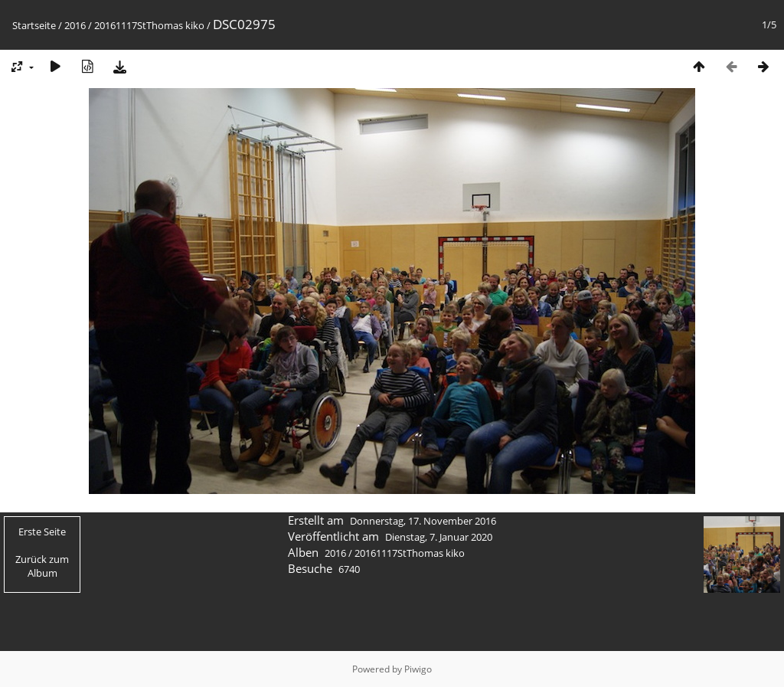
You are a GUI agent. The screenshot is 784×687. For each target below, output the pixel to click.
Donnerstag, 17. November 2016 (423, 521)
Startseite (34, 25)
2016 (75, 25)
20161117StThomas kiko (149, 25)
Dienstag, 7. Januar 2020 (439, 537)
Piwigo (418, 669)
